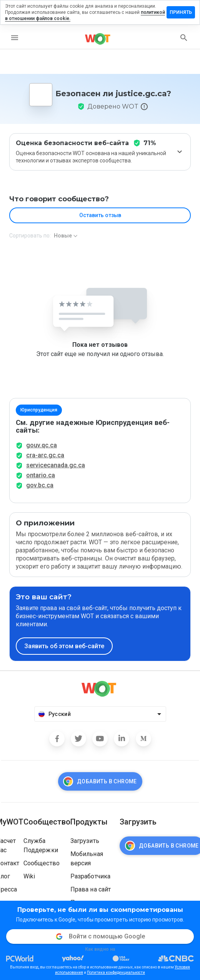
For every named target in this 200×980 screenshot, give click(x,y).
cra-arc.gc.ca (45, 455)
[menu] (15, 38)
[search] (184, 38)
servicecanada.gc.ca (56, 465)
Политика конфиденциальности (116, 972)
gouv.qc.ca (42, 445)
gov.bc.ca (40, 485)
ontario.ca (41, 475)
